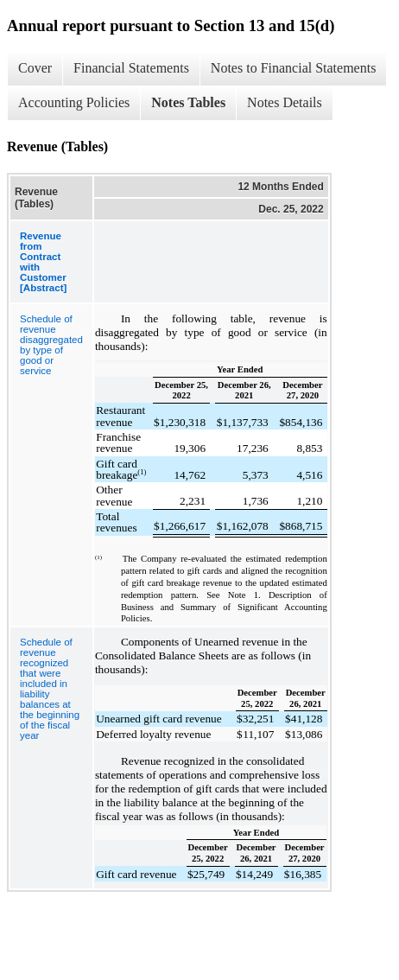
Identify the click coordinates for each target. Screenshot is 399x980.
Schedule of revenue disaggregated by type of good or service (51, 345)
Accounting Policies (74, 102)
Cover (35, 68)
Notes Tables (188, 102)
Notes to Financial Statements (294, 68)
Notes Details (285, 102)
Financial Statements (131, 68)
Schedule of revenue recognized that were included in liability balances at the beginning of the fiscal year (50, 689)
